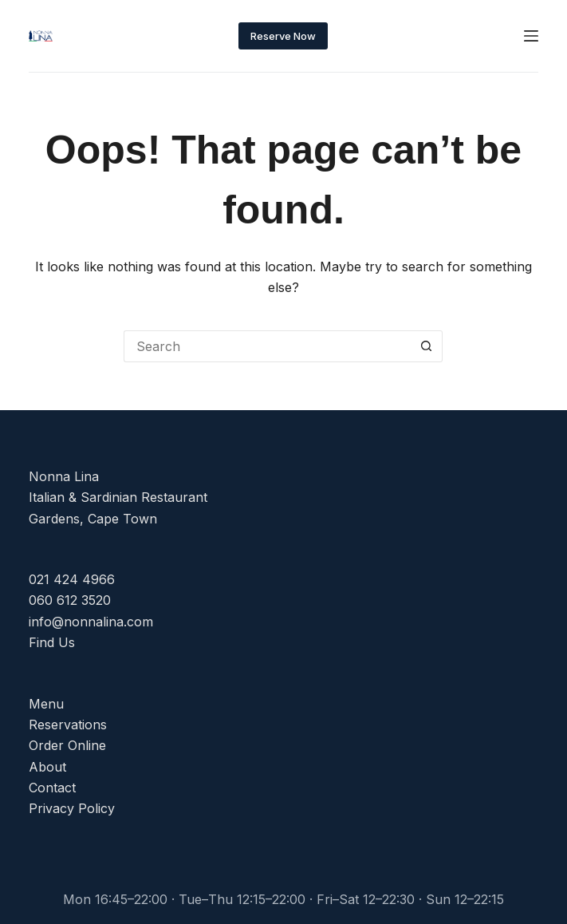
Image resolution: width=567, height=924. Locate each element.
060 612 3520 (70, 600)
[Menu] (531, 36)
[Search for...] (267, 346)
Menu (46, 704)
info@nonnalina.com (91, 622)
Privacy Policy (72, 808)
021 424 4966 (72, 579)
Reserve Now (283, 36)
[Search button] (427, 346)
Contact (52, 788)
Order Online (67, 745)
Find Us (52, 642)
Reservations (68, 725)
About (47, 767)
